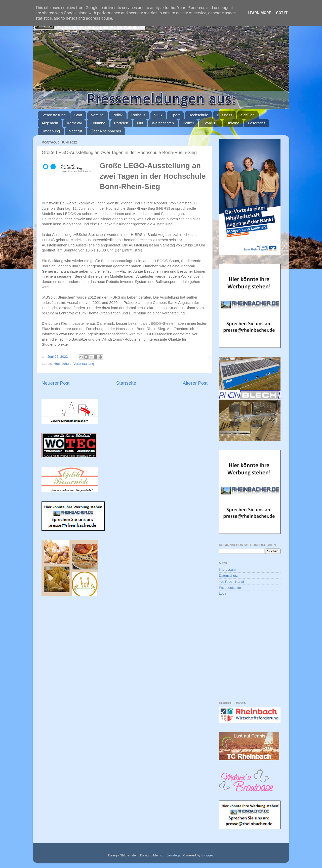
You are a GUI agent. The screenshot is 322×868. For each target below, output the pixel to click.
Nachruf (75, 131)
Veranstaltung (54, 115)
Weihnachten (163, 123)
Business (225, 115)
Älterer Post (195, 383)
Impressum (227, 570)
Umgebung (51, 131)
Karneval (74, 123)
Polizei (188, 123)
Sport (175, 115)
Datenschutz (228, 576)
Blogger (207, 855)
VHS (158, 115)
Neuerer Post (55, 383)
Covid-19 (210, 123)
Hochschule (198, 115)
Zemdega (173, 855)
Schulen (248, 115)
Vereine (97, 115)
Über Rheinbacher (106, 131)
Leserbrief (256, 123)
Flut (140, 123)
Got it (282, 13)
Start (78, 115)
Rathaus (138, 115)
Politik (117, 115)
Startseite (126, 383)
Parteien (121, 123)
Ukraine (233, 123)
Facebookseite (230, 588)
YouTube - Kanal (231, 582)
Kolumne (98, 123)
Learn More (259, 13)
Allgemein (50, 123)
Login (223, 593)
